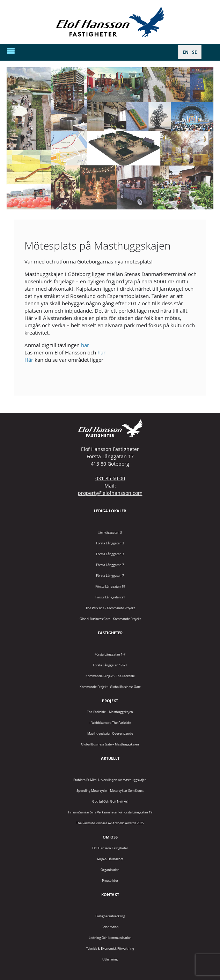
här (85, 345)
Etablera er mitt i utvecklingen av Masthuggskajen (110, 780)
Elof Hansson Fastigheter (110, 848)
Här (29, 360)
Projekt (110, 701)
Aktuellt (110, 758)
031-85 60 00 (110, 478)
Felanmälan (110, 927)
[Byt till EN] (186, 52)
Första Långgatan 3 (110, 543)
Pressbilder (110, 881)
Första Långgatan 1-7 (110, 654)
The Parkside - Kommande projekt (110, 608)
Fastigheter (110, 633)
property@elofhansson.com (110, 493)
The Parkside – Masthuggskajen (110, 712)
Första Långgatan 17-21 (110, 665)
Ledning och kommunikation (110, 938)
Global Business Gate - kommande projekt (110, 619)
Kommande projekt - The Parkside (110, 676)
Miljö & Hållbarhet (110, 859)
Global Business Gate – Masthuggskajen (110, 744)
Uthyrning (110, 959)
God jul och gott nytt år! (110, 801)
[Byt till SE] (195, 52)
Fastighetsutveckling (110, 916)
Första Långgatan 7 (110, 565)
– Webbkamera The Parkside (110, 723)
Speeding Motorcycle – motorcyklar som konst (110, 791)
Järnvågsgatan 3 (110, 532)
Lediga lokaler (110, 511)
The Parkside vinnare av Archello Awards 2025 (110, 823)
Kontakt (110, 894)
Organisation (110, 870)
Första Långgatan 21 (110, 597)
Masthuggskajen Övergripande (110, 733)
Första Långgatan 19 (110, 586)
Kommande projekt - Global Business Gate (110, 687)
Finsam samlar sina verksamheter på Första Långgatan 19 (110, 812)
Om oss (110, 837)
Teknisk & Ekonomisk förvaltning (110, 948)
